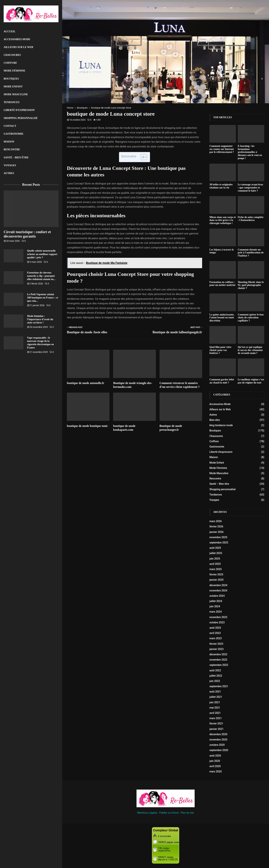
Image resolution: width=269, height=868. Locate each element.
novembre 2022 (218, 660)
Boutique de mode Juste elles (87, 332)
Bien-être (215, 420)
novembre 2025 (218, 537)
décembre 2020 (218, 734)
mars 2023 (216, 638)
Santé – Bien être (16, 158)
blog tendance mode (221, 425)
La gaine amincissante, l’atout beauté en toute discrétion (222, 318)
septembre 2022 (219, 665)
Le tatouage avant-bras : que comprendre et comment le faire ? (250, 188)
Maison (9, 142)
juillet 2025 (216, 553)
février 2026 (216, 526)
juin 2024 (215, 606)
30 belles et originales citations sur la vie (221, 186)
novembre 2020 (218, 740)
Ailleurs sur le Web (18, 47)
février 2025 (216, 574)
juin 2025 (215, 559)
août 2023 (215, 628)
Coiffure (10, 63)
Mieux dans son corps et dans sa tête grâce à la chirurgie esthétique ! (223, 220)
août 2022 (215, 670)
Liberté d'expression (221, 452)
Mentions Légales (147, 813)
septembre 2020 (219, 750)
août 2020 (215, 756)
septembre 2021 (219, 686)
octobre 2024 (217, 596)
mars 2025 (216, 569)
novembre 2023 (218, 617)
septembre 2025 (219, 543)
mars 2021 (216, 718)
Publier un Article (169, 813)
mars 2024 (216, 612)
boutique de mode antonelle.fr (86, 383)
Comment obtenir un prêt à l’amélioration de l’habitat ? (251, 253)
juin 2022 (215, 681)
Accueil (10, 31)
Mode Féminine (15, 71)
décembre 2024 (218, 585)
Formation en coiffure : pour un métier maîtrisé (222, 284)
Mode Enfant (13, 87)
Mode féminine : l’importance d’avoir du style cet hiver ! (40, 319)
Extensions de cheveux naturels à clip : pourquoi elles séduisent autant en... (41, 276)
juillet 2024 (216, 601)
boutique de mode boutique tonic (87, 426)
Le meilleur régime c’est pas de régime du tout (251, 381)
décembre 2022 (218, 654)
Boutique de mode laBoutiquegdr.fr (177, 332)
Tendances (12, 102)
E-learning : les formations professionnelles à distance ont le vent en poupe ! (250, 152)
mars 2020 (216, 771)
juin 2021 (215, 702)
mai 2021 (215, 708)
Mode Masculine (16, 94)
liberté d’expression (19, 110)
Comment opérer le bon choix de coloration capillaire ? (251, 318)
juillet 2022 (216, 676)
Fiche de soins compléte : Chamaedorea (251, 219)
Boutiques (11, 79)
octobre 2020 (217, 745)
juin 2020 (215, 761)
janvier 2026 (216, 532)
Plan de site (187, 813)
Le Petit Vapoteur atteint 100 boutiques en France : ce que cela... (43, 298)
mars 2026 (216, 521)
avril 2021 (215, 713)
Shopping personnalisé (21, 118)
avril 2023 (215, 633)
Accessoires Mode (17, 39)
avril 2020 (215, 766)
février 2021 (216, 724)
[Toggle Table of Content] (142, 157)
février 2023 (216, 644)
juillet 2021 (216, 697)
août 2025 (215, 548)
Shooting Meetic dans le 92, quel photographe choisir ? (251, 285)
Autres (9, 173)
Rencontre (12, 150)
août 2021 (215, 692)
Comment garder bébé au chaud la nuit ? (222, 381)
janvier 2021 (216, 729)
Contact (10, 126)
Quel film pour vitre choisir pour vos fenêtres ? (220, 350)
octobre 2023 (217, 622)
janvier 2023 (216, 649)
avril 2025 (215, 564)
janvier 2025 (216, 580)
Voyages (10, 165)
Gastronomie (14, 134)
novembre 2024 (218, 591)
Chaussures (12, 55)
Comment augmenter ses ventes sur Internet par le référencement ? (222, 149)
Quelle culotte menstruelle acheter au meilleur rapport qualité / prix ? (42, 254)
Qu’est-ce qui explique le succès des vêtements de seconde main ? (250, 350)
